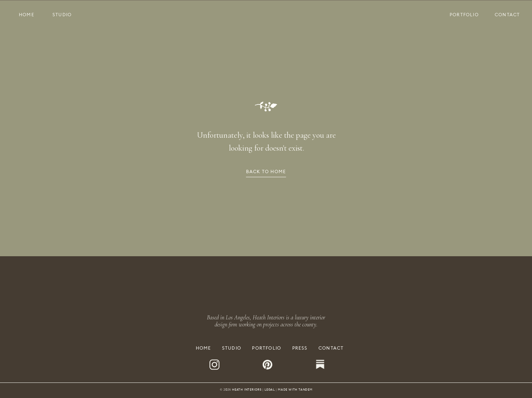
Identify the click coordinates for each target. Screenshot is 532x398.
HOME (204, 348)
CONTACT (331, 348)
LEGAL (270, 390)
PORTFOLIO (267, 348)
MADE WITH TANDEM (295, 390)
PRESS (300, 348)
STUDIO (232, 348)
